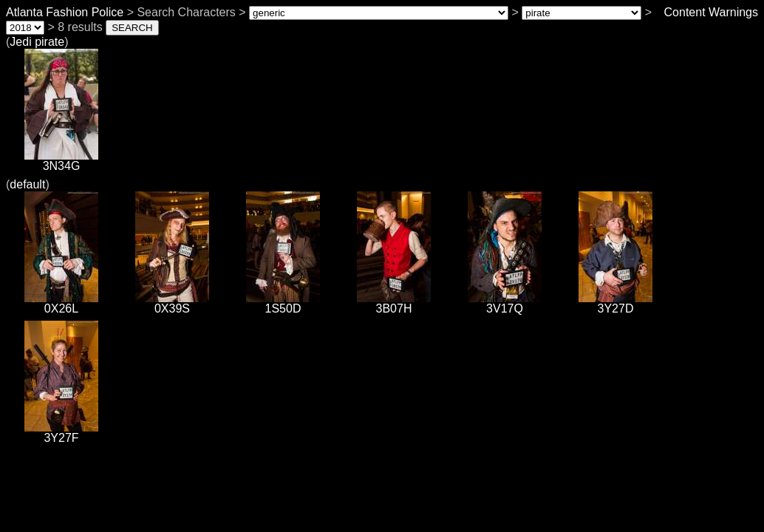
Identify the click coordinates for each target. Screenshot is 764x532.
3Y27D (615, 303)
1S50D (283, 303)
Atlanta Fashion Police (65, 12)
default (27, 184)
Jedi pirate (37, 42)
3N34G (61, 161)
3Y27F (61, 433)
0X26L (61, 303)
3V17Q (505, 303)
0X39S (172, 303)
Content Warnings (711, 12)
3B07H (394, 303)
